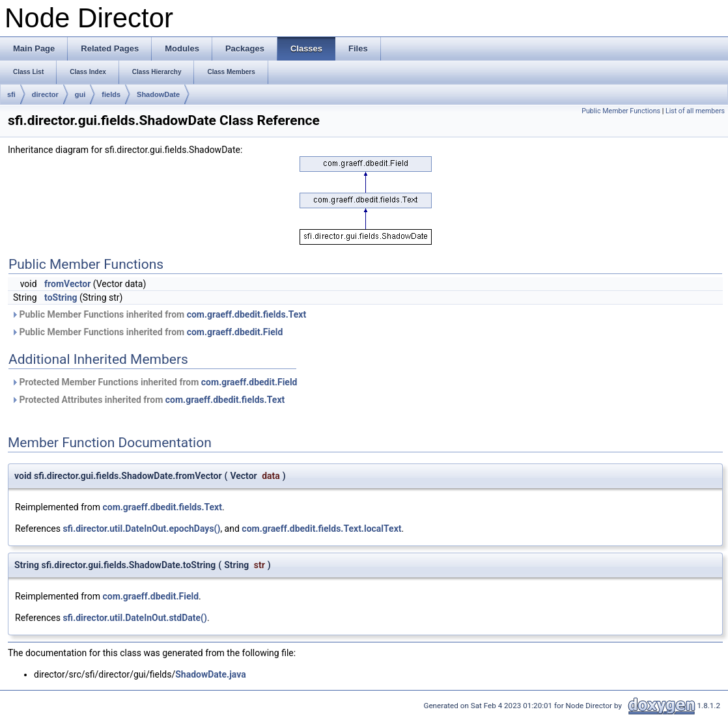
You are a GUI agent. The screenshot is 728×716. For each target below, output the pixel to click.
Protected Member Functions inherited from (154, 382)
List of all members (695, 111)
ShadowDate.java (210, 674)
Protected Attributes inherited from (148, 400)
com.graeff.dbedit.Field (235, 332)
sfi (11, 94)
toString (61, 297)
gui (80, 94)
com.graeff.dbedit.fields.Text (247, 314)
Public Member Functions (621, 111)
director (45, 94)
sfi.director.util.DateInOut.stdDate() (134, 618)
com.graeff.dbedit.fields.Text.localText (321, 529)
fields (111, 94)
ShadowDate (158, 94)
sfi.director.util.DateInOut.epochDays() (141, 529)
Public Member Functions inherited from (159, 314)
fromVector (67, 284)
